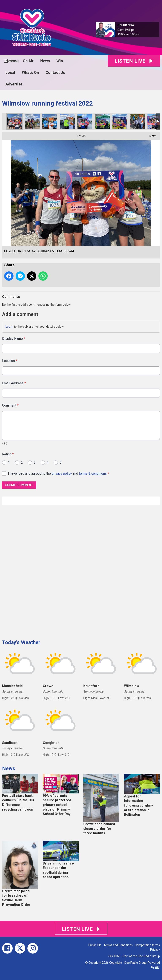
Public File (95, 945)
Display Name (14, 339)
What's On (30, 72)
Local (10, 72)
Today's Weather (21, 642)
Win (60, 61)
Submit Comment (19, 485)
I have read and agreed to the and (59, 473)
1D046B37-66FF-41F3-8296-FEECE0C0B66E (102, 121)
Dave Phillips (126, 30)
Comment (10, 405)
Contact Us (55, 72)
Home (11, 61)
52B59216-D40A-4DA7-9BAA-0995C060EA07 (67, 121)
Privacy (155, 950)
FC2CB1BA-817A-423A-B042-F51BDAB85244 (15, 121)
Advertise (14, 84)
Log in (9, 327)
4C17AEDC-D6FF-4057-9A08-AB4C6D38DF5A (85, 121)
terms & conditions (93, 473)
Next (150, 135)
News (45, 61)
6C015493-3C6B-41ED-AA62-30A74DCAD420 (32, 121)
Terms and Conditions (118, 945)
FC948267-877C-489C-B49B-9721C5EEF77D (137, 121)
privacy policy (62, 473)
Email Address (14, 383)
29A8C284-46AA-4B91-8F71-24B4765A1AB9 (120, 121)
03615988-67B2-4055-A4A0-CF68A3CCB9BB (50, 121)
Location (10, 361)
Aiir (157, 967)
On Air (28, 61)
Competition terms (147, 945)
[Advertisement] (34, 571)
